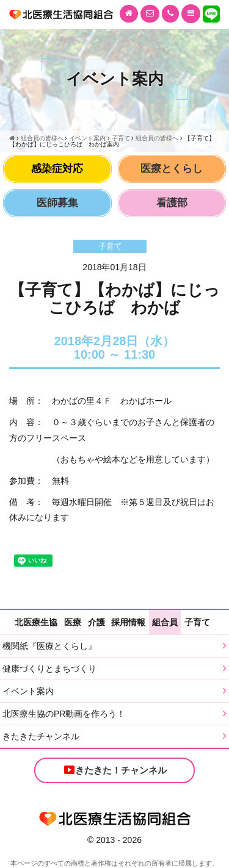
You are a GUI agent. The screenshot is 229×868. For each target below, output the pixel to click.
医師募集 (57, 203)
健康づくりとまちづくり (49, 669)
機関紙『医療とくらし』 (49, 646)
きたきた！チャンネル (115, 770)
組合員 (165, 622)
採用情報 (128, 622)
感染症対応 (57, 169)
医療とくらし (172, 169)
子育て (197, 622)
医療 (73, 622)
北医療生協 (36, 622)
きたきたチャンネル (41, 736)
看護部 (172, 203)
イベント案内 (28, 691)
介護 (96, 622)
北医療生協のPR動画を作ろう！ (64, 714)
